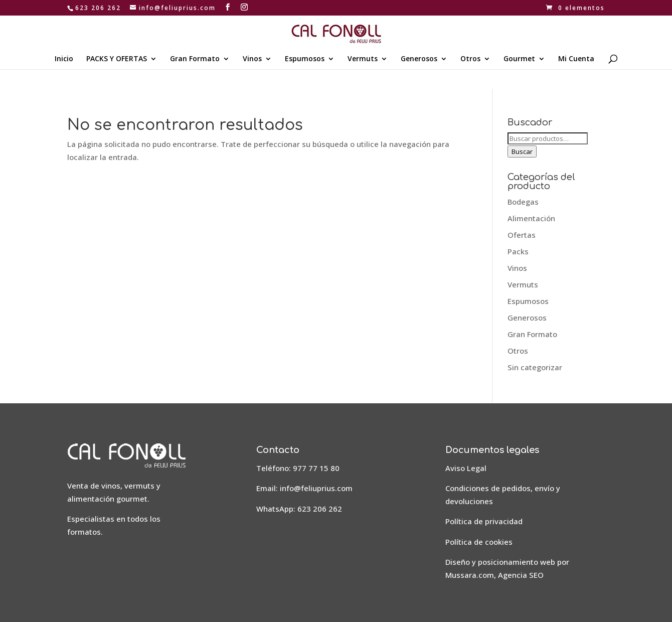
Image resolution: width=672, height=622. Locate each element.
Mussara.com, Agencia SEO (494, 575)
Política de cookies (479, 542)
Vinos (252, 59)
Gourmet (519, 59)
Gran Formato (195, 59)
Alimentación (531, 218)
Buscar (522, 151)
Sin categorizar (535, 367)
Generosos (419, 59)
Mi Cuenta (576, 59)
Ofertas (522, 235)
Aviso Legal (466, 468)
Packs (518, 251)
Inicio (64, 59)
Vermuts (363, 59)
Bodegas (523, 202)
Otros (470, 59)
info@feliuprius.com (316, 488)
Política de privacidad (484, 521)
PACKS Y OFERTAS (117, 59)
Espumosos (305, 59)
